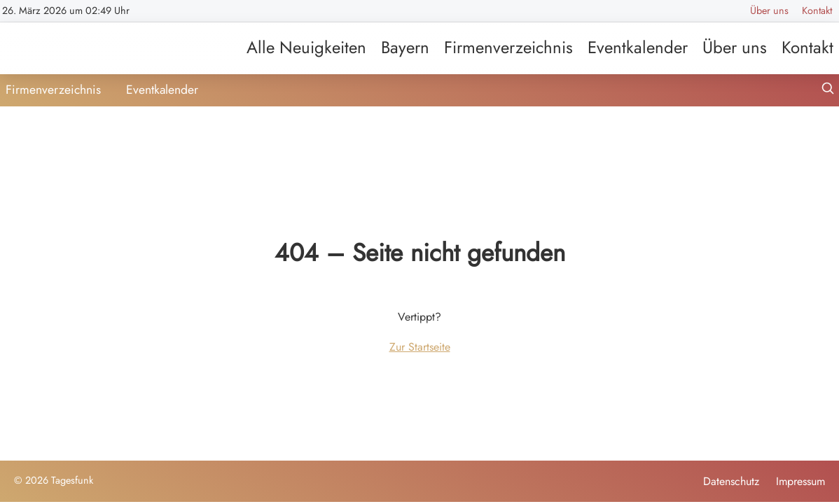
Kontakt (817, 10)
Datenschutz (731, 481)
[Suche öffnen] (828, 90)
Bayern (405, 47)
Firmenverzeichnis (508, 47)
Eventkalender (638, 47)
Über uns (769, 10)
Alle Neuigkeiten (306, 47)
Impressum (800, 481)
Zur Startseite (420, 347)
